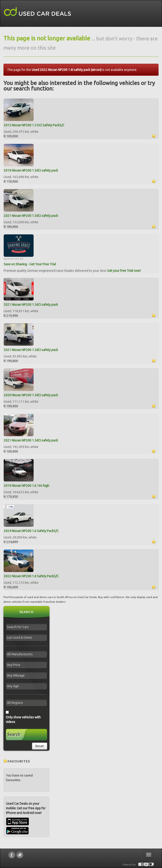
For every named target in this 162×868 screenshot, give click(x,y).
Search (14, 734)
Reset (40, 746)
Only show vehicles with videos (23, 720)
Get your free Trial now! (124, 271)
